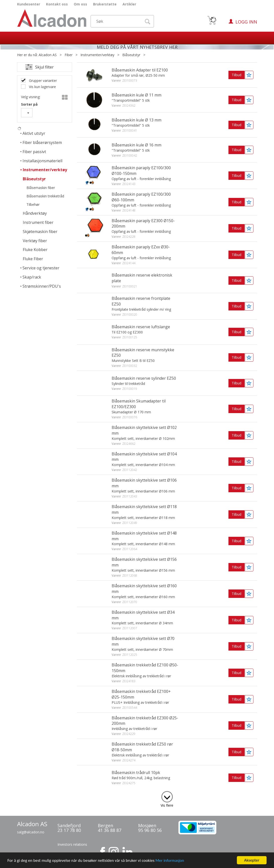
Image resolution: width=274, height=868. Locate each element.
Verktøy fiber (35, 241)
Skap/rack (32, 277)
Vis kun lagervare (42, 87)
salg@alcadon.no (31, 832)
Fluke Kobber (35, 250)
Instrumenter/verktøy (97, 55)
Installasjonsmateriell (42, 161)
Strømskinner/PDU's (42, 286)
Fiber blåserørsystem (42, 142)
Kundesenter (29, 4)
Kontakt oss (57, 4)
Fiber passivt (34, 152)
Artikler (129, 4)
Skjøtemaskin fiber (40, 232)
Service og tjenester (41, 268)
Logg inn (246, 22)
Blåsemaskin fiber (41, 188)
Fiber (69, 55)
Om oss (80, 4)
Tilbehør (33, 204)
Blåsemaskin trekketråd (45, 196)
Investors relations (72, 844)
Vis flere (167, 805)
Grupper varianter (42, 81)
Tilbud (237, 75)
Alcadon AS (48, 55)
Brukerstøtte (105, 4)
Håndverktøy (35, 213)
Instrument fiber (38, 222)
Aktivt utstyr (34, 133)
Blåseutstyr (131, 55)
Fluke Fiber (33, 259)
